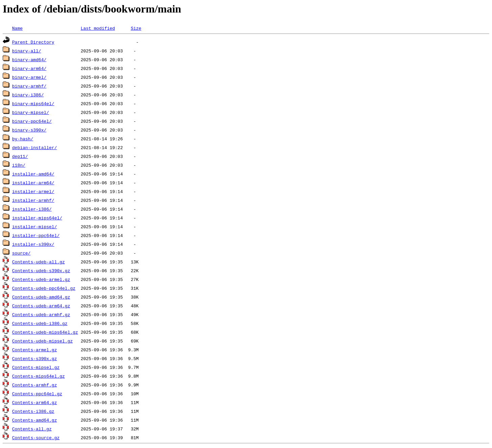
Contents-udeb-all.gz (39, 262)
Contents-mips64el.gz (39, 376)
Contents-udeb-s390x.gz (41, 270)
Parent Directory (33, 42)
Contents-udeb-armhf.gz (41, 314)
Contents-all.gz (32, 429)
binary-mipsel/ (31, 112)
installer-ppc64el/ (36, 235)
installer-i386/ (32, 209)
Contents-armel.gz (35, 350)
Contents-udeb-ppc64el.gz (44, 288)
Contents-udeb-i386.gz (40, 323)
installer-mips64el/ (37, 218)
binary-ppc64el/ (32, 121)
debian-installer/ (35, 147)
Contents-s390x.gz (35, 358)
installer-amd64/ (33, 174)
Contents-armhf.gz (35, 385)
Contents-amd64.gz (35, 420)
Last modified (98, 28)
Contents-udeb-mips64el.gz (45, 332)
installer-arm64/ (33, 183)
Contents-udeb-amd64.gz (41, 297)
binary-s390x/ (29, 130)
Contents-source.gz (36, 438)
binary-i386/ (28, 95)
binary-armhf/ (29, 86)
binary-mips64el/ (33, 103)
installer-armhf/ (33, 200)
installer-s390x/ (33, 244)
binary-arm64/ (29, 68)
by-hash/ (23, 139)
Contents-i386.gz (33, 411)
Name (17, 28)
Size (136, 28)
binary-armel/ (29, 77)
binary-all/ (27, 51)
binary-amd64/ (29, 60)
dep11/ (20, 156)
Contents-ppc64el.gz (37, 394)
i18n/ (19, 165)
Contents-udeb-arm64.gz (41, 306)
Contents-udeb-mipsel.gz (42, 341)
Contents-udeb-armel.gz (41, 279)
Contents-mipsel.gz (36, 367)
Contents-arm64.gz (35, 402)
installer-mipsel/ (35, 227)
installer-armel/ (33, 191)
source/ (21, 253)
